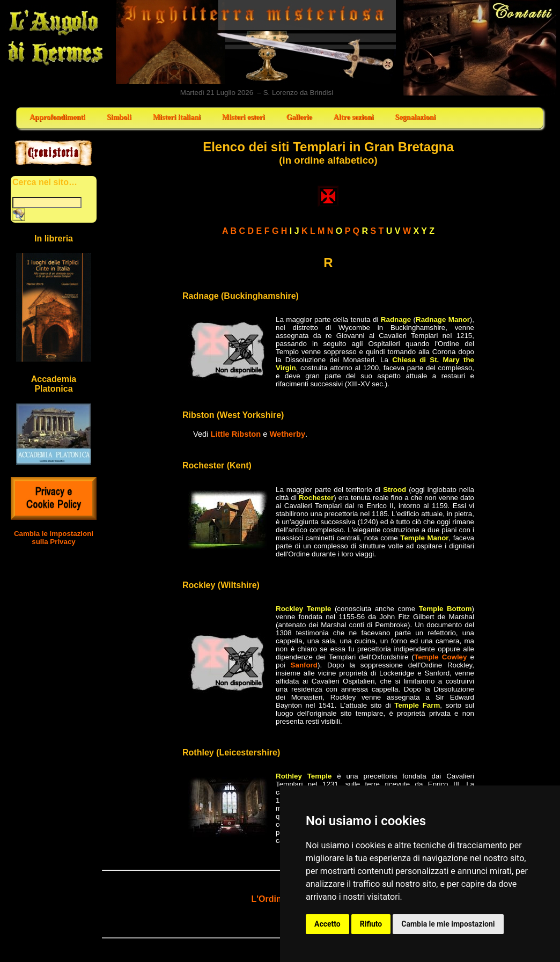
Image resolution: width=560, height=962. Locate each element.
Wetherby (288, 434)
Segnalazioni (415, 117)
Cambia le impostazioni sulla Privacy (54, 538)
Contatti (480, 48)
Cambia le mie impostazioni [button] (448, 924)
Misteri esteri (244, 117)
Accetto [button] (327, 924)
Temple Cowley (440, 657)
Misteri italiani (177, 117)
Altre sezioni (354, 117)
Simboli (119, 117)
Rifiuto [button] (371, 924)
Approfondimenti (57, 117)
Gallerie (299, 117)
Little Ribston (236, 434)
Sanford (304, 665)
